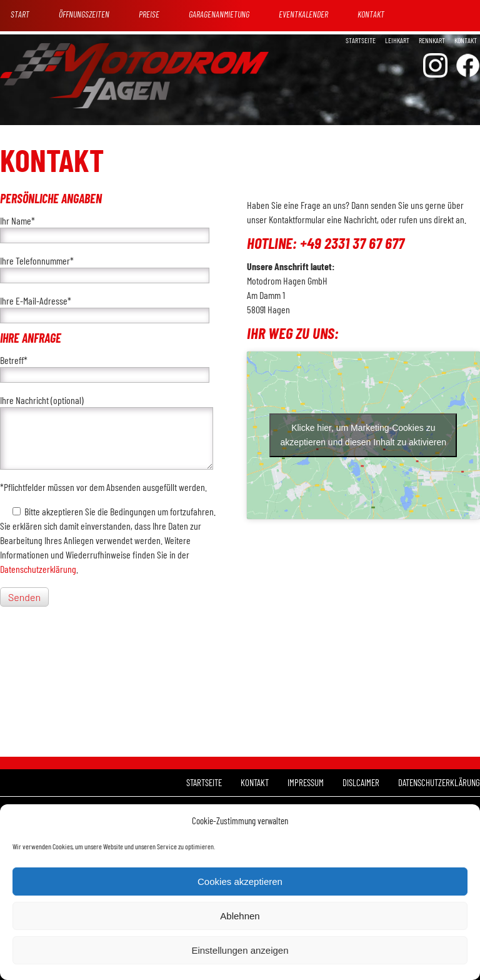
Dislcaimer (361, 782)
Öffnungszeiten (84, 14)
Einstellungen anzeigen (240, 950)
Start (20, 14)
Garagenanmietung (219, 14)
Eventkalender (303, 14)
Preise (149, 14)
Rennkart (432, 40)
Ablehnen (240, 916)
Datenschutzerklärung (38, 569)
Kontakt (466, 40)
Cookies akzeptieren (240, 881)
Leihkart (397, 40)
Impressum (306, 782)
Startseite (361, 40)
